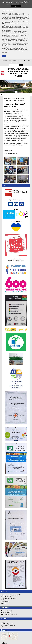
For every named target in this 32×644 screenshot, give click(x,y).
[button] (2, 86)
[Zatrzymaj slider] (16, 92)
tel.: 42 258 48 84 (6, 613)
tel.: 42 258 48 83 (6, 611)
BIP (3, 622)
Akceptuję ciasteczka (16, 6)
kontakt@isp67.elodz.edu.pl (9, 614)
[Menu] (16, 95)
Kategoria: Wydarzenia (18, 98)
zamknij (4, 56)
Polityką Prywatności (6, 2)
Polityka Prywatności (7, 624)
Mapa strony (10, 61)
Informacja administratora (16, 63)
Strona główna (4, 61)
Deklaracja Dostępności (8, 626)
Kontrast (28, 61)
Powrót (5, 185)
